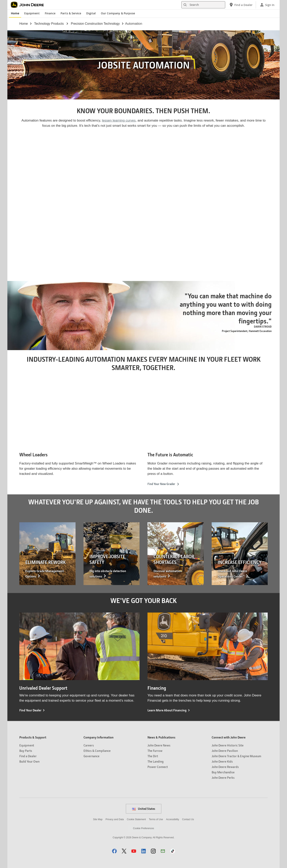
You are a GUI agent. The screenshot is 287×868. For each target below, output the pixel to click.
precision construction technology (95, 24)
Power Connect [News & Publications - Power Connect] (158, 767)
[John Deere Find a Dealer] (241, 5)
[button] (114, 851)
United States (144, 809)
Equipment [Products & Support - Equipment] (27, 745)
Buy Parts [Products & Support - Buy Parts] (26, 751)
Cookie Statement (136, 819)
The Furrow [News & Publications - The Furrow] (155, 751)
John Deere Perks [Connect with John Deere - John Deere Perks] (223, 777)
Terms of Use (156, 819)
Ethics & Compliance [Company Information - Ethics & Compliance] (97, 751)
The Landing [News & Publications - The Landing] (156, 761)
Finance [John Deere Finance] (50, 13)
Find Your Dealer (30, 710)
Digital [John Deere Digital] (91, 13)
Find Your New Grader (164, 484)
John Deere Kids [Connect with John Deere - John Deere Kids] (222, 761)
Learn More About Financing (167, 710)
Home (24, 24)
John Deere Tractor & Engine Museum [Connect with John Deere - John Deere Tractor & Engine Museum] (236, 756)
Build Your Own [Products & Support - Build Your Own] (29, 761)
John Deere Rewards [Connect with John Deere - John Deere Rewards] (225, 767)
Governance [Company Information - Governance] (91, 756)
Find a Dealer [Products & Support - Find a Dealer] (28, 756)
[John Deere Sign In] (267, 5)
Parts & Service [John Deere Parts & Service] (71, 13)
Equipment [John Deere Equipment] (32, 13)
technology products (49, 24)
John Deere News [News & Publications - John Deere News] (159, 745)
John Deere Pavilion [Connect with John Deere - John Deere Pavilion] (225, 751)
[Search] (203, 5)
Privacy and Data (115, 819)
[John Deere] (29, 5)
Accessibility (172, 819)
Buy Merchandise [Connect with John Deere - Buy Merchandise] (223, 772)
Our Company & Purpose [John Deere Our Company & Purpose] (118, 13)
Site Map (98, 819)
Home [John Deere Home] (15, 13)
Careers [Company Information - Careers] (89, 745)
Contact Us (188, 819)
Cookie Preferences (143, 828)
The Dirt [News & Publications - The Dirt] (153, 756)
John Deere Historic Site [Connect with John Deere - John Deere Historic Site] (228, 745)
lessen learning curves (119, 120)
